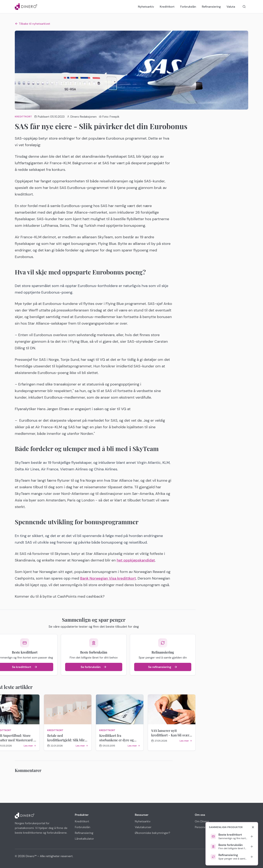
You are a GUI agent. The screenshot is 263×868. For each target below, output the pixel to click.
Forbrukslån (188, 7)
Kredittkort (167, 7)
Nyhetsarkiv (146, 7)
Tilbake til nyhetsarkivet (32, 24)
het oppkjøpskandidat (136, 560)
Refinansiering (211, 7)
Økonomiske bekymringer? (152, 833)
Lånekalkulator (84, 839)
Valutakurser (143, 827)
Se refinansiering (163, 667)
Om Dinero (202, 821)
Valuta (231, 7)
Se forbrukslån (94, 667)
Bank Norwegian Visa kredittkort (108, 578)
